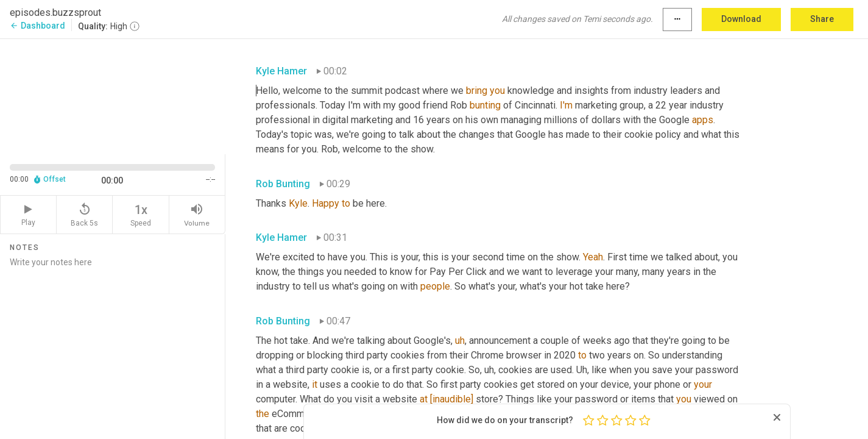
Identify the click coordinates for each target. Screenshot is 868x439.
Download (741, 19)
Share (822, 19)
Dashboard (37, 26)
